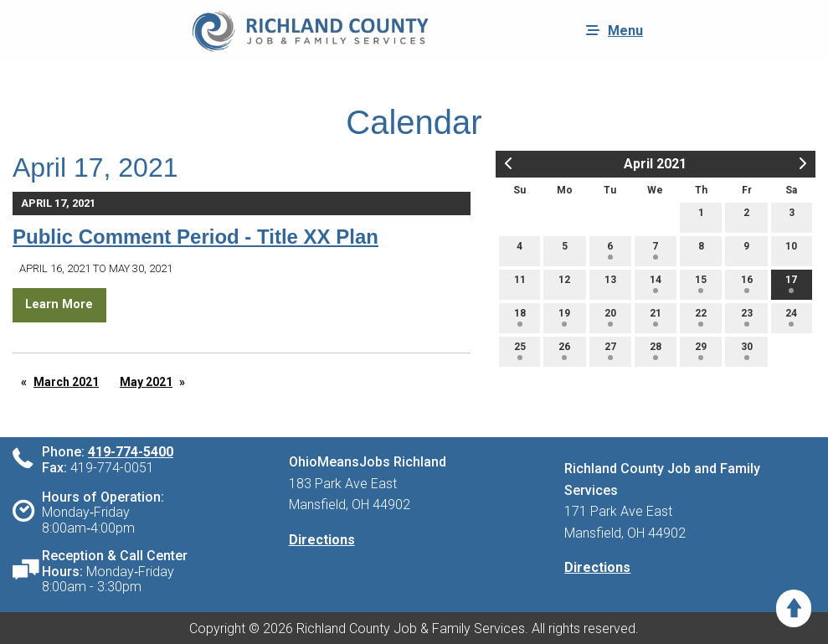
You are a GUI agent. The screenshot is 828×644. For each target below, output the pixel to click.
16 (747, 283)
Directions (322, 540)
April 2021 (655, 164)
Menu (610, 30)
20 (610, 317)
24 (791, 317)
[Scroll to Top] (794, 608)
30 (747, 350)
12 (564, 283)
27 (610, 350)
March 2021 (66, 382)
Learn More (59, 304)
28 (656, 350)
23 (747, 317)
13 (610, 283)
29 (701, 350)
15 (701, 283)
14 (656, 283)
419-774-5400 (131, 452)
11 (520, 283)
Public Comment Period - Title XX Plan (195, 237)
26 (564, 350)
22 (701, 317)
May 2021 (146, 382)
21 (656, 317)
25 (520, 350)
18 (520, 317)
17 (791, 283)
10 (791, 250)
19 (564, 317)
